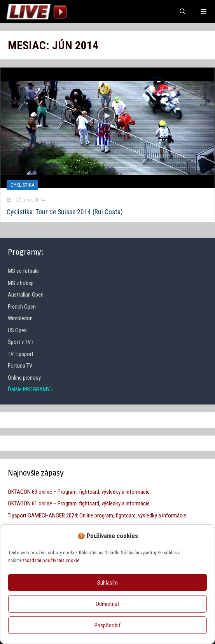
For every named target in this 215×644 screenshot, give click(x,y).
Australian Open (26, 295)
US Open (17, 330)
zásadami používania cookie (51, 560)
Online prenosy (24, 378)
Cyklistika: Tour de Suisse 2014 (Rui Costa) (65, 212)
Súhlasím (107, 583)
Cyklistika (22, 185)
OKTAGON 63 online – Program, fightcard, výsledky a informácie (79, 492)
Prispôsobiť (107, 625)
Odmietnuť (107, 604)
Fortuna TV (20, 366)
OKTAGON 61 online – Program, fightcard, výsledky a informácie (79, 503)
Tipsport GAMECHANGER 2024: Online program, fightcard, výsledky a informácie (97, 516)
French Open (22, 307)
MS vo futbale (23, 271)
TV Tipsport (21, 354)
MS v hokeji (21, 283)
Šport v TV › (21, 342)
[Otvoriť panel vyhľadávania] (182, 12)
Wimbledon (20, 318)
